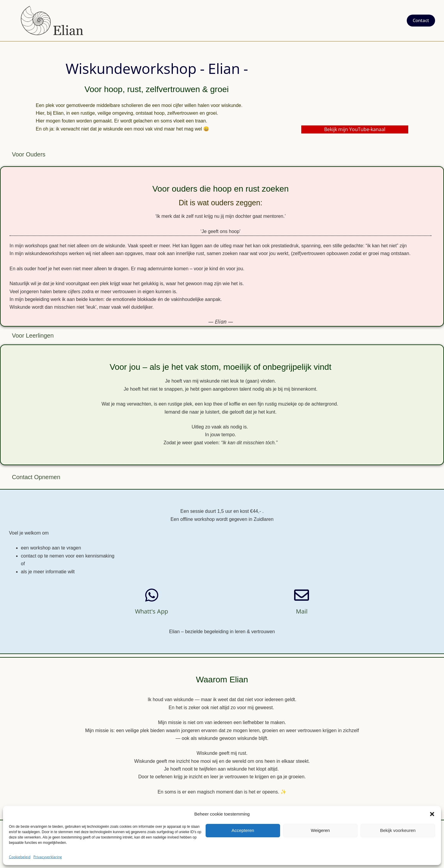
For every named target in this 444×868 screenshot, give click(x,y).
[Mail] (302, 595)
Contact (421, 20)
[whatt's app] (152, 595)
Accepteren (243, 830)
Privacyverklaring (48, 857)
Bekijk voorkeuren (398, 830)
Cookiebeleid (20, 857)
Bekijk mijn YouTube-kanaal (355, 129)
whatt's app (152, 611)
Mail (302, 611)
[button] (432, 814)
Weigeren (320, 830)
